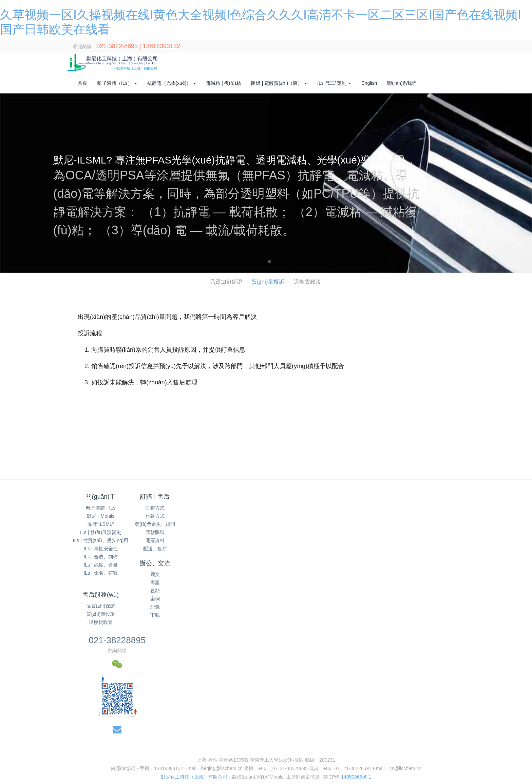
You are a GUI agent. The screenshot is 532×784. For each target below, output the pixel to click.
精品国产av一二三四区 (476, 730)
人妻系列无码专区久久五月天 (32, 730)
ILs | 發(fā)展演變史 (101, 532)
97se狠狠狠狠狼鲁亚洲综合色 (253, 738)
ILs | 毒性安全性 (100, 549)
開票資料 (167, 540)
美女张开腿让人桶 (151, 780)
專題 (233, 516)
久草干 (121, 780)
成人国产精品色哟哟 (309, 738)
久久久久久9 (97, 780)
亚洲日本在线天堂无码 (436, 716)
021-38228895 (382, 500)
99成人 (348, 766)
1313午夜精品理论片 (121, 766)
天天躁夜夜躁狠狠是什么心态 (125, 723)
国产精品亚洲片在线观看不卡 (256, 773)
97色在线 (10, 780)
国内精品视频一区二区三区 (317, 752)
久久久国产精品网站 (486, 716)
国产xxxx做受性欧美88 (278, 716)
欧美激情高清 (517, 730)
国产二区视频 (429, 780)
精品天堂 (316, 716)
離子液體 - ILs (101, 508)
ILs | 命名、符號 (100, 573)
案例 (233, 532)
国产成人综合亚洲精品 (90, 730)
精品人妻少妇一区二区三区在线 (382, 730)
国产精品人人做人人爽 (150, 759)
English (369, 83)
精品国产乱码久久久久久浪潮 (365, 738)
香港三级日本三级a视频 (259, 730)
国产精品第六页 (173, 716)
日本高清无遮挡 (87, 738)
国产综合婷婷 (106, 716)
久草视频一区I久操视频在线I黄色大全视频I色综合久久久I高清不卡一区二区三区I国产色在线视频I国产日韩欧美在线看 (123, 702)
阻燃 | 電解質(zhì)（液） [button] (279, 83)
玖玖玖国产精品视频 (509, 738)
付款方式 (167, 516)
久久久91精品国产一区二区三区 (189, 752)
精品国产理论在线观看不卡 (193, 773)
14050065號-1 (356, 636)
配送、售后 (167, 549)
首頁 (82, 83)
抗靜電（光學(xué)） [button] (172, 83)
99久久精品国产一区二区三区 (64, 773)
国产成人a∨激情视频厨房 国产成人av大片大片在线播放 (407, 773)
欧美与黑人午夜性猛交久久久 (483, 752)
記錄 (233, 540)
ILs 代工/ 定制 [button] (334, 83)
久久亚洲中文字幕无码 (64, 716)
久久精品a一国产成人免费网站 (244, 766)
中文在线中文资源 (390, 716)
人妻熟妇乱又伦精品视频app (61, 752)
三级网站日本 (469, 738)
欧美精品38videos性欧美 (54, 759)
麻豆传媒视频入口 (103, 759)
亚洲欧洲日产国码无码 (471, 745)
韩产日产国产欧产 (71, 723)
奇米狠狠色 (389, 745)
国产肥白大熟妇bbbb (196, 738)
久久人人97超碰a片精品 (425, 738)
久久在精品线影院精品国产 (345, 745)
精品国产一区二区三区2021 (256, 752)
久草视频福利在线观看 (373, 752)
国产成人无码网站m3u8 (339, 780)
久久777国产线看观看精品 (320, 759)
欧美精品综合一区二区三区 (123, 752)
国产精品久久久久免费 (254, 780)
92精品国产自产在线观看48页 (35, 738)
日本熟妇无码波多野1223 (318, 773)
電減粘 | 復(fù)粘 (223, 83)
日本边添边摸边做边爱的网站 (453, 759)
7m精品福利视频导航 (381, 766)
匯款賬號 (167, 532)
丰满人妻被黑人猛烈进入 (433, 766)
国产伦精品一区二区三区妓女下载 (284, 723)
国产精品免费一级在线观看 (188, 723)
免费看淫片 (218, 730)
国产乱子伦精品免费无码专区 (177, 766)
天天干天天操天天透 (389, 780)
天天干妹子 (232, 723)
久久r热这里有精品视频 (264, 759)
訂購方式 (167, 508)
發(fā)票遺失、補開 (167, 524)
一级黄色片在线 (186, 730)
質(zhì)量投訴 (269, 282)
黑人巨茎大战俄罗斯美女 (200, 780)
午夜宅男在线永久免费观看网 (376, 723)
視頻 (233, 524)
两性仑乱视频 (296, 780)
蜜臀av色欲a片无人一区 (161, 745)
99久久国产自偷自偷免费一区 (221, 745)
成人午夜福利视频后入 (141, 730)
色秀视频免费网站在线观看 (500, 723)
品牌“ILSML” (101, 524)
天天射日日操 (138, 716)
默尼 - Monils (101, 516)
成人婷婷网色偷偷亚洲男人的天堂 (59, 766)
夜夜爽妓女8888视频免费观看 (139, 738)
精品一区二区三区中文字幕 (497, 773)
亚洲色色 (332, 723)
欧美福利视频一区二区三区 (309, 766)
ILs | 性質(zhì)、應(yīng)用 (101, 540)
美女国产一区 (433, 730)
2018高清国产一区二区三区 (207, 759)
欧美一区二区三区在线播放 (51, 780)
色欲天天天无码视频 (22, 745)
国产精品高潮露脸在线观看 (222, 716)
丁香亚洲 (18, 752)
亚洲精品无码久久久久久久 (439, 723)
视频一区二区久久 (348, 716)
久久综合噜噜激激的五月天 (316, 730)
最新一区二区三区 (424, 745)
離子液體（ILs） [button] (117, 83)
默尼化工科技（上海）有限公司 (194, 636)
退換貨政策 (309, 282)
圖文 (233, 508)
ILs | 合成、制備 (100, 557)
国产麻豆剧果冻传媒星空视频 (130, 773)
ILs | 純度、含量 (100, 565)
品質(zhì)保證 (225, 282)
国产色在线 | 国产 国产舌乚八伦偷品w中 (89, 745)
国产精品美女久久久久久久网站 (385, 759)
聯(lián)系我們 (402, 83)
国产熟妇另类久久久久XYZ (284, 745)
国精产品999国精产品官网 (491, 766)
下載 (233, 549)
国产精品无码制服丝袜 (425, 752)
